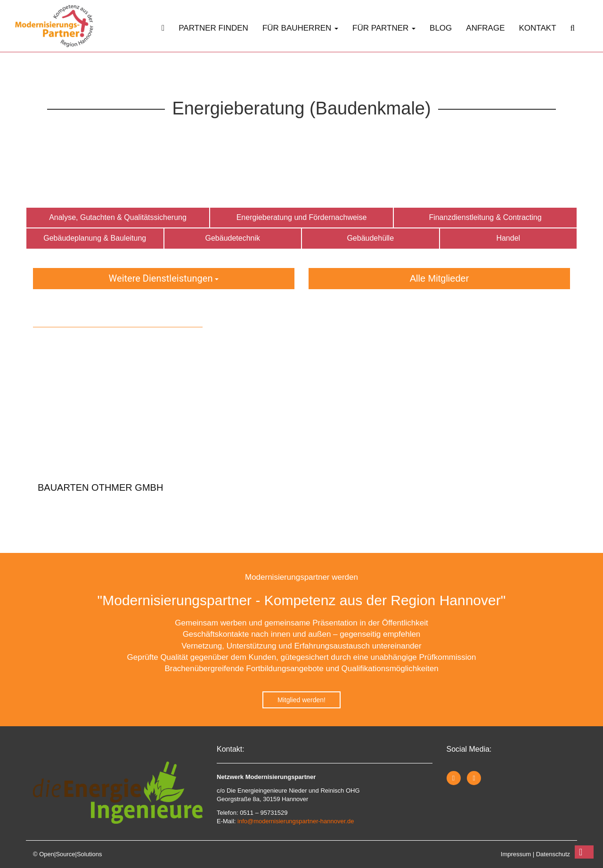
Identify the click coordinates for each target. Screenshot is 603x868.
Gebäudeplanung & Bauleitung (95, 238)
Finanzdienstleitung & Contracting (485, 217)
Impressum (516, 854)
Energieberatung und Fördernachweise (302, 217)
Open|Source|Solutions (70, 854)
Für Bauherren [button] (300, 28)
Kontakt (538, 28)
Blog (441, 28)
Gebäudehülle (370, 238)
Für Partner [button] (384, 28)
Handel (508, 238)
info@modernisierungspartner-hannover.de (296, 821)
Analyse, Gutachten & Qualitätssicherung (118, 217)
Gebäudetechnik (232, 238)
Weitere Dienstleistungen (164, 278)
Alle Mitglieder (440, 278)
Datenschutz (553, 854)
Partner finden (213, 28)
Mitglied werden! (301, 700)
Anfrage (485, 28)
